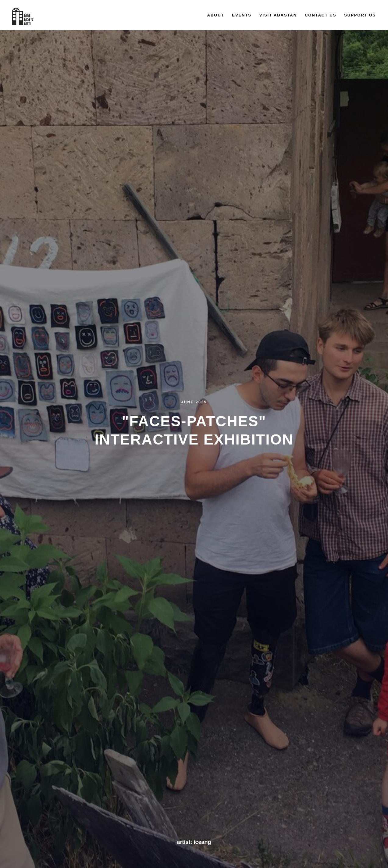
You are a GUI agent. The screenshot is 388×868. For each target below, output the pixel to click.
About (216, 15)
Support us (360, 15)
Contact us (320, 15)
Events (242, 15)
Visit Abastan (278, 15)
